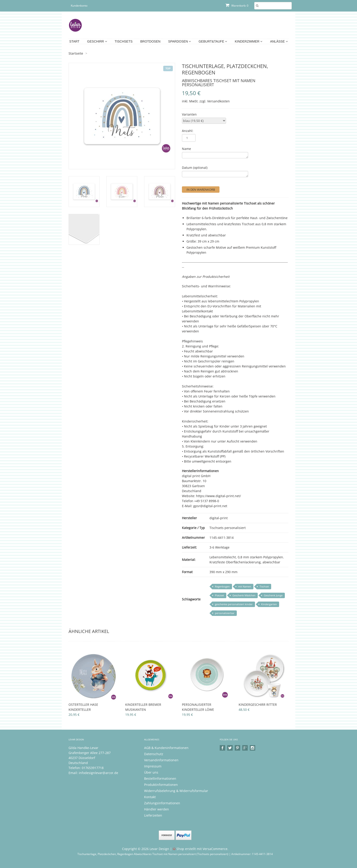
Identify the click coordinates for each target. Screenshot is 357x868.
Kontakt (150, 797)
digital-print (219, 518)
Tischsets (124, 41)
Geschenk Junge (273, 595)
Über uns (151, 772)
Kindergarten (269, 604)
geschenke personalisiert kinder (234, 604)
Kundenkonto (79, 6)
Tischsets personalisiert (228, 528)
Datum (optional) (195, 168)
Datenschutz (154, 754)
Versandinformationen (161, 760)
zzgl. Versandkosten (215, 101)
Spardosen (180, 41)
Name (186, 149)
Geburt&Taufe (213, 41)
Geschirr (97, 41)
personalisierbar (225, 613)
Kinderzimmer (249, 41)
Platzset (219, 595)
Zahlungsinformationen (162, 803)
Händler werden (157, 809)
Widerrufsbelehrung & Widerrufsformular (176, 791)
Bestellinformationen (160, 778)
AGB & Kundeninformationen (166, 748)
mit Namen (245, 586)
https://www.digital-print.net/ (218, 496)
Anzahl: (188, 131)
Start (74, 41)
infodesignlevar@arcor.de (98, 773)
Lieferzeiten (153, 815)
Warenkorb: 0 (237, 6)
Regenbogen (222, 586)
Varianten (189, 114)
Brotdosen (150, 41)
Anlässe (279, 41)
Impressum (153, 766)
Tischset (264, 586)
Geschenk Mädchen (244, 595)
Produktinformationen (161, 785)
